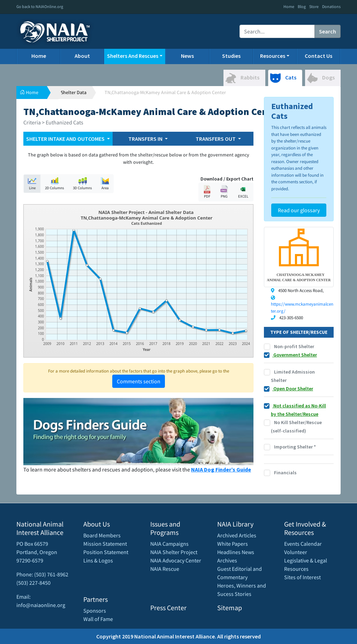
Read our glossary (299, 210)
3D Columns (82, 183)
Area (105, 183)
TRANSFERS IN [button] (146, 139)
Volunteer (296, 552)
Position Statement (106, 552)
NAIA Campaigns (169, 544)
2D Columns (55, 183)
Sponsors (95, 611)
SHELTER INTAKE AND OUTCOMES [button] (66, 139)
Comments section (139, 381)
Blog (302, 6)
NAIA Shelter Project (174, 552)
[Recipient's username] (277, 31)
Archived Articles (237, 535)
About (82, 56)
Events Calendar (303, 544)
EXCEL (243, 192)
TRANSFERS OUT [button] (216, 139)
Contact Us (318, 56)
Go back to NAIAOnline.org (40, 6)
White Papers (233, 544)
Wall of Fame (98, 619)
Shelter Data (74, 92)
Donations (331, 6)
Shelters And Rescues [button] (133, 56)
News (187, 56)
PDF (207, 192)
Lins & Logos (98, 560)
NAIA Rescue (165, 569)
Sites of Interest (302, 577)
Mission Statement (105, 544)
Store (314, 6)
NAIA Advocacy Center (176, 560)
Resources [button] (273, 56)
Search (328, 31)
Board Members (102, 535)
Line (32, 183)
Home (289, 6)
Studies (231, 56)
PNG (224, 192)
